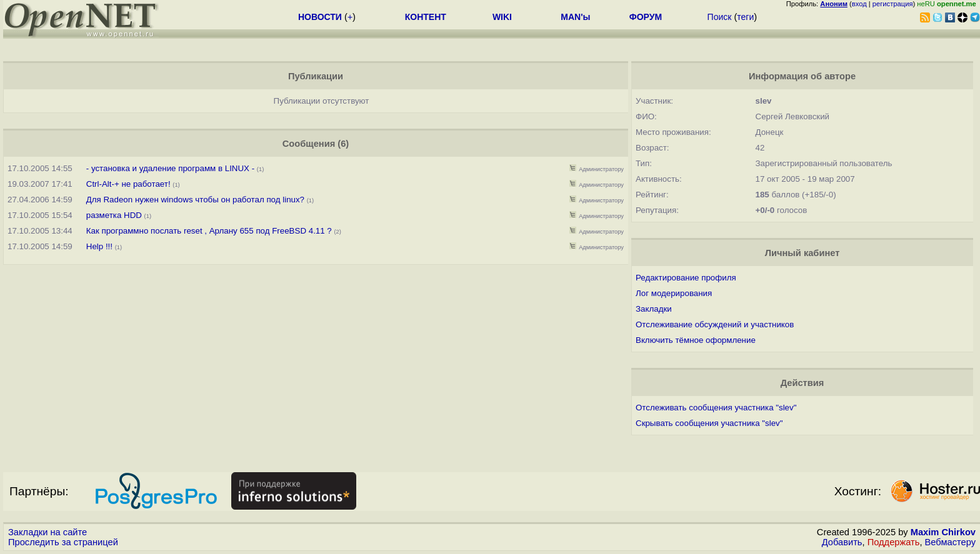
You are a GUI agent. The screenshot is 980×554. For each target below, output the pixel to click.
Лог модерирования (674, 293)
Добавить (842, 542)
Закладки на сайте (47, 532)
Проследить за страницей (63, 542)
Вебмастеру (950, 542)
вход (859, 4)
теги (745, 17)
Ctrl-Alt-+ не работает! (130, 184)
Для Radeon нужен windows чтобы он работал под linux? (195, 200)
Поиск (720, 17)
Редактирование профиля (686, 278)
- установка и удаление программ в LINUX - (170, 168)
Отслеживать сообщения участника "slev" (716, 408)
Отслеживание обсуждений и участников (715, 324)
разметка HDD (114, 215)
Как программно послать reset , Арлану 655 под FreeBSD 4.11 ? (209, 231)
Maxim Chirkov (943, 532)
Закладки (654, 309)
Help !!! (101, 246)
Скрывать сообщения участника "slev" (709, 423)
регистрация (893, 4)
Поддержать (894, 542)
